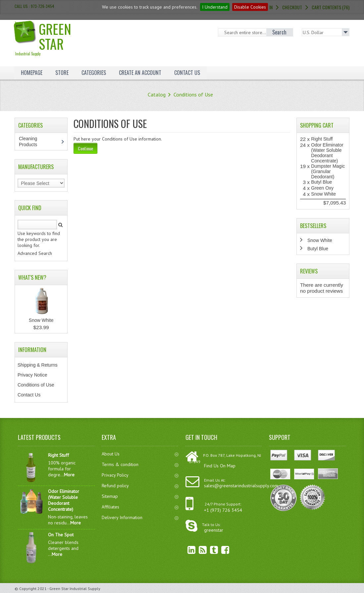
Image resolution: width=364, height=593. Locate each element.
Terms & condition (140, 464)
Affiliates (140, 507)
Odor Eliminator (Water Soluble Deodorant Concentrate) (327, 153)
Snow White (41, 320)
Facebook (220, 550)
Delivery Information (140, 517)
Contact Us (187, 73)
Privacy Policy (140, 475)
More (69, 475)
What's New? (32, 277)
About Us (140, 454)
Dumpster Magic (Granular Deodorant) (328, 171)
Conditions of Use (193, 94)
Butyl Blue (321, 182)
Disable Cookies (250, 7)
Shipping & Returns (38, 365)
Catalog (157, 94)
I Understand (215, 7)
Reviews (309, 271)
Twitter (209, 550)
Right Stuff (322, 139)
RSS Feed (198, 550)
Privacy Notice (32, 375)
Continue (85, 148)
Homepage (32, 73)
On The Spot (61, 535)
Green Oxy (322, 188)
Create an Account (140, 73)
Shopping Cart (317, 125)
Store (62, 73)
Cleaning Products (31, 142)
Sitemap (140, 496)
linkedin (186, 550)
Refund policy (140, 486)
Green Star (55, 38)
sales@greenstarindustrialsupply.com (241, 486)
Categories (94, 73)
